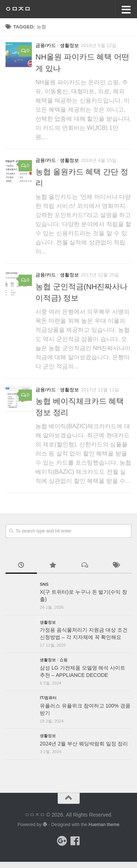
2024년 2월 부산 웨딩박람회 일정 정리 (84, 744)
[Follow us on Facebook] (75, 841)
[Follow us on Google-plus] (62, 841)
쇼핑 (64, 660)
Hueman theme (104, 825)
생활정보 (69, 45)
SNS (44, 584)
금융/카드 (46, 45)
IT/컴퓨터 (48, 698)
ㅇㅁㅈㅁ (18, 9)
